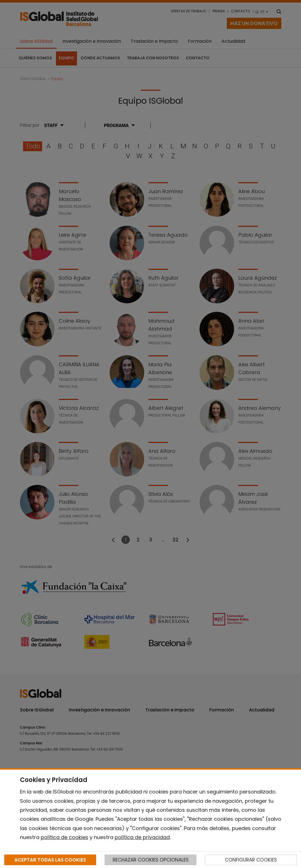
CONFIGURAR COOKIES (251, 860)
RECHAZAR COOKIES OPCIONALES (151, 860)
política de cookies (64, 837)
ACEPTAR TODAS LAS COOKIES (50, 860)
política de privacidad (142, 837)
